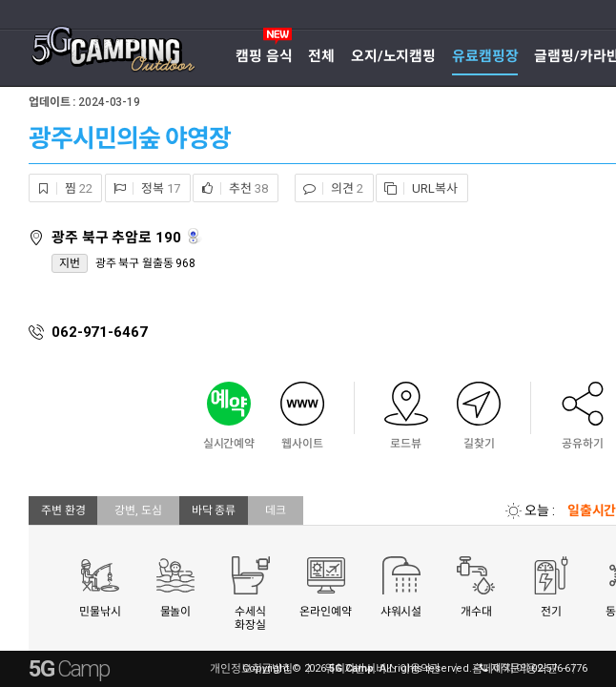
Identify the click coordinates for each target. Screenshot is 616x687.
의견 (329, 188)
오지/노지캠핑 (393, 56)
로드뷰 (195, 236)
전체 (321, 56)
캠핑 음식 (264, 56)
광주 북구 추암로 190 (118, 238)
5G (69, 669)
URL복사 (417, 188)
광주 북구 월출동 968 (145, 263)
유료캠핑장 (485, 56)
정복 (143, 188)
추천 (230, 188)
